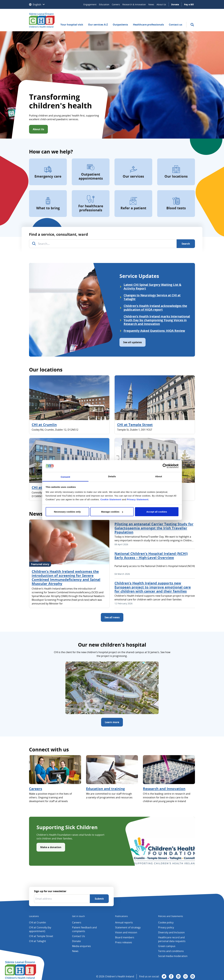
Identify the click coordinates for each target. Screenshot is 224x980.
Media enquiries (81, 946)
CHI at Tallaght (38, 941)
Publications (121, 916)
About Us (161, 4)
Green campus (167, 946)
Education (104, 4)
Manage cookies (112, 512)
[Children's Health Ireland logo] (42, 20)
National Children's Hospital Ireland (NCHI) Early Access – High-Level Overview (151, 555)
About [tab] (159, 476)
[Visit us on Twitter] (164, 976)
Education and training (105, 789)
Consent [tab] (65, 477)
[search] (192, 25)
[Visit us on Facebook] (171, 976)
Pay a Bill (189, 4)
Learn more (112, 722)
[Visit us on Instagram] (185, 976)
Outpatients (120, 25)
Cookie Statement (111, 499)
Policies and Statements (171, 916)
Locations (34, 916)
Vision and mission (126, 932)
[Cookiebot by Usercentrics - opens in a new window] (165, 466)
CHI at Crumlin (44, 425)
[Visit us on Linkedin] (178, 976)
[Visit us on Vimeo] (193, 976)
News (151, 4)
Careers (116, 4)
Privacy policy (166, 927)
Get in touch (78, 916)
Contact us (176, 25)
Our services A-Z (98, 25)
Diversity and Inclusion (171, 932)
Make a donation (51, 847)
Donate (175, 4)
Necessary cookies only (67, 512)
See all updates (133, 342)
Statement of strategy (128, 927)
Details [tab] (112, 476)
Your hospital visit (72, 25)
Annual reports (124, 922)
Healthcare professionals (148, 25)
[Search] (186, 244)
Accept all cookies (157, 512)
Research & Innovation (134, 4)
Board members (125, 937)
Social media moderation (173, 956)
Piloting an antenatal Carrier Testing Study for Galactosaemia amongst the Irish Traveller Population (154, 528)
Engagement (90, 4)
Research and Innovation (164, 789)
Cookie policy (166, 922)
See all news (112, 617)
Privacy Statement (138, 499)
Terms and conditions (171, 951)
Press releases (124, 942)
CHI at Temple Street (135, 425)
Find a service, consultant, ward (58, 234)
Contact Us (79, 936)
